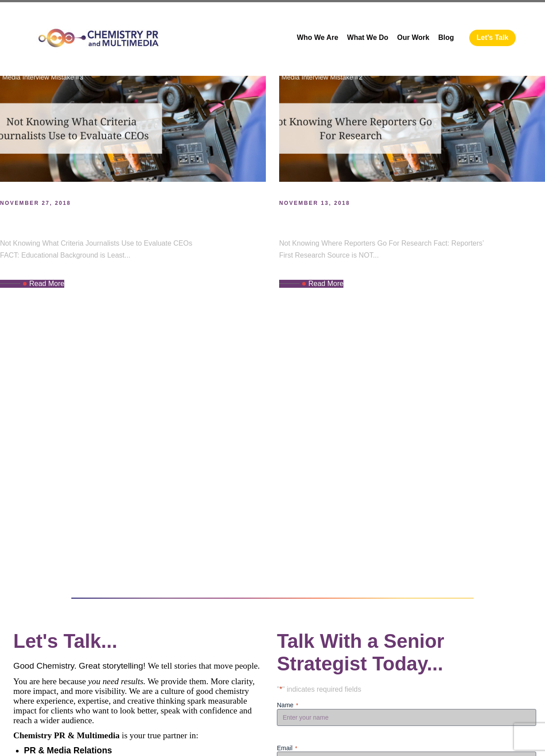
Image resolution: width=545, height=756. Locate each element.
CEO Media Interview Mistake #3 (101, 221)
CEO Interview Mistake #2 (360, 221)
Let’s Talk (492, 37)
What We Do (368, 37)
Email (287, 748)
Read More (44, 284)
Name (288, 705)
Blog (446, 37)
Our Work (413, 37)
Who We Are (317, 37)
